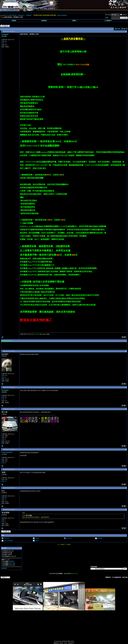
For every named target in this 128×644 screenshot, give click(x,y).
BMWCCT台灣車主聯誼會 (9, 15)
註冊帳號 (14, 21)
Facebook (7, 538)
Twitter (37, 540)
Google (37, 538)
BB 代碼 (7, 560)
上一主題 (61, 544)
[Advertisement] (47, 628)
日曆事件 (74, 21)
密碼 (107, 18)
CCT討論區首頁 (116, 577)
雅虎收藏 (100, 538)
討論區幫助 (44, 21)
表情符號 (11, 561)
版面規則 (4, 568)
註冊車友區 (21, 15)
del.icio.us (69, 538)
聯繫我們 (108, 577)
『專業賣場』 (29, 15)
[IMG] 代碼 (12, 563)
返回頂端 (125, 577)
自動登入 (124, 15)
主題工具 (117, 29)
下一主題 (67, 544)
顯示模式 (124, 29)
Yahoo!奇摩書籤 (8, 541)
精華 (3, 43)
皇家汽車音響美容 (62, 15)
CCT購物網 (108, 21)
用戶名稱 (108, 15)
